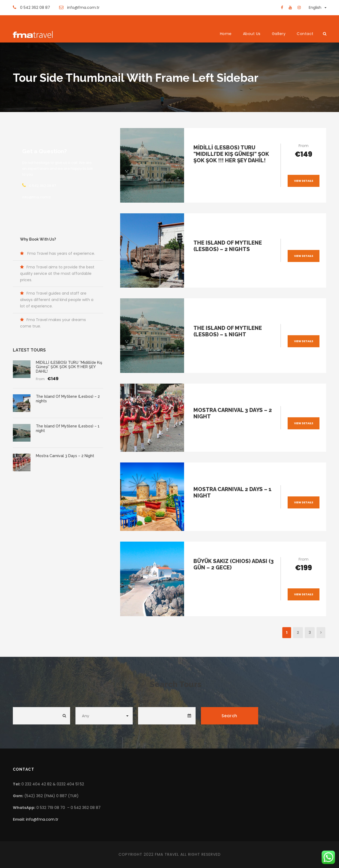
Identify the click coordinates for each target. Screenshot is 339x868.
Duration (85, 701)
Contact (305, 34)
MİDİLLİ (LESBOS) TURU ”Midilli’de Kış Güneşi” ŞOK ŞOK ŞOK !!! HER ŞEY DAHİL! (231, 154)
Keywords (24, 701)
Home (226, 34)
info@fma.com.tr (42, 819)
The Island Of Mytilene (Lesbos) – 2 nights (228, 246)
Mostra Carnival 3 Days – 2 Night (65, 456)
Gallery (279, 34)
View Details (304, 181)
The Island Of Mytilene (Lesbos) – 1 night (228, 331)
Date (143, 701)
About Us (252, 34)
